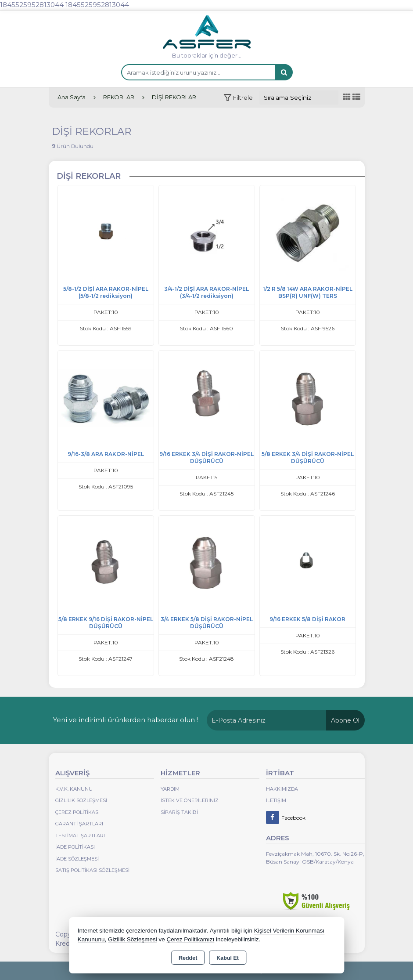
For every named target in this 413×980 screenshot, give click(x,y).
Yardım (170, 789)
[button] (238, 98)
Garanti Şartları (79, 824)
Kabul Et (228, 958)
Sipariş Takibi (179, 812)
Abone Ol (345, 720)
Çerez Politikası (77, 812)
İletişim (276, 800)
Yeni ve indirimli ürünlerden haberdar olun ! (126, 720)
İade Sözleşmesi (77, 859)
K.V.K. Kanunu (74, 789)
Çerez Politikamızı (190, 939)
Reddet (188, 958)
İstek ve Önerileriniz (190, 800)
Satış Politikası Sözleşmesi (92, 870)
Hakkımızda (282, 789)
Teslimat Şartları (80, 835)
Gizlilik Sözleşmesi (81, 800)
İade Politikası (75, 847)
